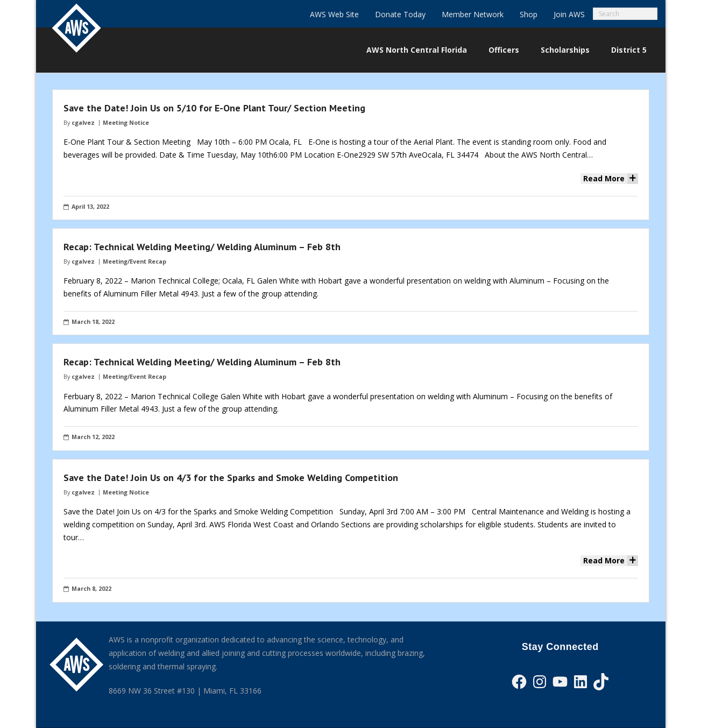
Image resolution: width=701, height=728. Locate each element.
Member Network (473, 14)
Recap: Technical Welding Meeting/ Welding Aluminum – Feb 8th (202, 247)
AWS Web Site (334, 14)
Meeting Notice (126, 122)
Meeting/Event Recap (134, 261)
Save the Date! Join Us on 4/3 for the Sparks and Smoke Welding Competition (231, 478)
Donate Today (400, 14)
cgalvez (83, 122)
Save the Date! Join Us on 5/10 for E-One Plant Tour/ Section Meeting (214, 108)
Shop (529, 14)
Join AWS (569, 14)
